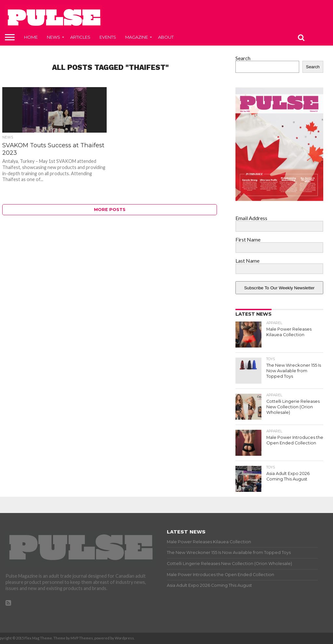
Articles (80, 37)
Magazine (137, 37)
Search (243, 58)
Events (108, 37)
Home (31, 37)
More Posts (110, 210)
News (53, 37)
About (166, 37)
